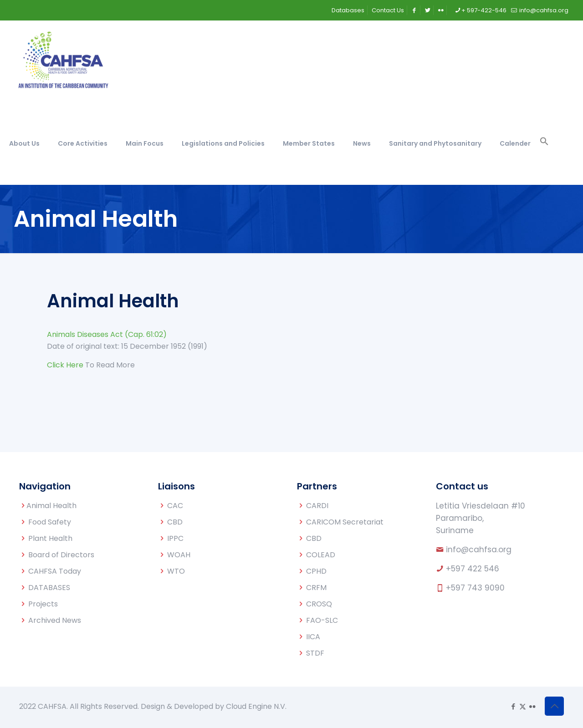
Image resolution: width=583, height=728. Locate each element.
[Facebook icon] (513, 706)
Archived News (55, 620)
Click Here (65, 365)
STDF (315, 653)
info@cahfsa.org (479, 550)
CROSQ (319, 604)
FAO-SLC (322, 620)
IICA (313, 637)
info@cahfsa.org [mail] (543, 10)
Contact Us (388, 10)
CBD (175, 522)
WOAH (179, 555)
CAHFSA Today (55, 571)
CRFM (316, 588)
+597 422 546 (473, 569)
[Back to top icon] (554, 706)
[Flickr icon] (532, 706)
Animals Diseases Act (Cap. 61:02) (107, 334)
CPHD (316, 571)
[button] (544, 143)
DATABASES (49, 588)
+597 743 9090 (475, 588)
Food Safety (50, 522)
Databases (348, 10)
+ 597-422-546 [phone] (484, 10)
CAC (175, 506)
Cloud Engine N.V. (256, 706)
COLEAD (321, 555)
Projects (43, 604)
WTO (176, 571)
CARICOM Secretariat (345, 522)
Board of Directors (61, 555)
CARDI (317, 506)
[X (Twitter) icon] (523, 706)
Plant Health (50, 538)
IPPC (175, 538)
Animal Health (51, 506)
